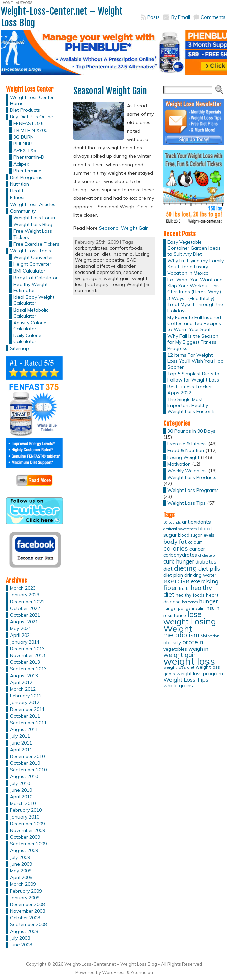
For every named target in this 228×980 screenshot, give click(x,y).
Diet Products (25, 110)
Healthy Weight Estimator (31, 287)
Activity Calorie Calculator (30, 326)
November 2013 (28, 655)
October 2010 (25, 763)
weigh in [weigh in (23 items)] (198, 649)
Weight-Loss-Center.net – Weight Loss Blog (62, 17)
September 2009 (28, 844)
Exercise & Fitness (187, 444)
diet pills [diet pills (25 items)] (209, 568)
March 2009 (23, 884)
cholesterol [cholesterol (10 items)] (207, 555)
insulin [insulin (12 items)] (198, 608)
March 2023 (23, 588)
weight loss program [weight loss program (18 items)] (200, 673)
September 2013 (28, 669)
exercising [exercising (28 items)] (204, 581)
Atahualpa (142, 972)
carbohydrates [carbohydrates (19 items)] (180, 555)
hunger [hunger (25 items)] (208, 601)
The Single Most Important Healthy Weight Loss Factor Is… (193, 405)
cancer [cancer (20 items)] (197, 549)
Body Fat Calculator (36, 278)
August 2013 (24, 676)
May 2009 (21, 871)
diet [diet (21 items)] (168, 569)
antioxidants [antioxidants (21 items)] (196, 522)
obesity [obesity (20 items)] (172, 642)
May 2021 (21, 628)
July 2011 (20, 736)
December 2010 (27, 756)
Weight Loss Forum (35, 218)
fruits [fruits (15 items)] (184, 588)
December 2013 (27, 649)
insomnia (123, 254)
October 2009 (25, 837)
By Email (181, 17)
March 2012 (23, 689)
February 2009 (26, 891)
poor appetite (109, 260)
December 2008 (27, 904)
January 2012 (25, 702)
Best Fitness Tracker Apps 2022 (190, 390)
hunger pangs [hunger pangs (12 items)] (177, 608)
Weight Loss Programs (193, 490)
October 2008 (25, 918)
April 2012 (21, 682)
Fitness (18, 197)
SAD (132, 260)
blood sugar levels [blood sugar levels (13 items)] (196, 535)
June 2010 (21, 790)
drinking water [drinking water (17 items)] (200, 575)
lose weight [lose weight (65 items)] (183, 618)
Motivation (179, 464)
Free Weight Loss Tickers (33, 234)
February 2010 (26, 810)
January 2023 (25, 595)
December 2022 (27, 602)
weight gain (117, 278)
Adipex (21, 164)
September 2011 (28, 723)
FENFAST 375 (28, 123)
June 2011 (21, 743)
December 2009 (27, 824)
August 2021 (24, 622)
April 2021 (21, 635)
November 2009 (28, 830)
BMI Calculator (29, 271)
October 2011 (25, 716)
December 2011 (27, 709)
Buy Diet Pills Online (32, 117)
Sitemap (20, 348)
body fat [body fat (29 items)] (175, 541)
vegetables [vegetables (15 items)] (175, 649)
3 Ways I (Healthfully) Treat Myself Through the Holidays (195, 304)
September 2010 (28, 770)
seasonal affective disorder (105, 266)
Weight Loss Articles (33, 204)
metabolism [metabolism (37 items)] (181, 635)
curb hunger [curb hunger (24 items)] (179, 561)
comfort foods (126, 248)
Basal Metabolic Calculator (31, 313)
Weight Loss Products (192, 477)
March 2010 (23, 803)
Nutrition (20, 184)
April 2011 (21, 750)
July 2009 (20, 857)
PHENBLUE (25, 144)
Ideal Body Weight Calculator (34, 300)
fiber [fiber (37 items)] (170, 588)
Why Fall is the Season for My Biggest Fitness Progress (193, 342)
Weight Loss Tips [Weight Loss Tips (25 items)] (186, 679)
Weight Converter (33, 257)
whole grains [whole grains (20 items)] (178, 685)
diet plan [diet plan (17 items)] (173, 575)
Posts (154, 17)
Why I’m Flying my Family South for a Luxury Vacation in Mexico (196, 267)
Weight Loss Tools (31, 251)
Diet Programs (26, 177)
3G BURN (24, 137)
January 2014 (25, 642)
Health (17, 191)
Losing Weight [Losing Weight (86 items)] (190, 625)
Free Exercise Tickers (36, 244)
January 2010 (25, 817)
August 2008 (24, 931)
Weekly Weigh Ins (187, 471)
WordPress (114, 972)
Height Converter (32, 264)
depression (87, 254)
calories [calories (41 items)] (176, 548)
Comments (213, 17)
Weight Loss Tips (187, 503)
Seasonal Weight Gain (110, 91)
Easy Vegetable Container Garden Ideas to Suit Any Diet (194, 248)
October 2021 (25, 615)
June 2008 (21, 945)
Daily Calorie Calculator (27, 338)
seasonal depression (98, 272)
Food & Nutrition (186, 450)
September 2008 (28, 924)
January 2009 (25, 898)
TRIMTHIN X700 (30, 130)
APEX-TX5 (25, 150)
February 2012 (26, 696)
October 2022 (25, 608)
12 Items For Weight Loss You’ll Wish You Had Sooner (196, 361)
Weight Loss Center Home (32, 100)
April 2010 (21, 797)
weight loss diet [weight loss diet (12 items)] (179, 667)
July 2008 (20, 938)
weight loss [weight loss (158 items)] (189, 661)
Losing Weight (127, 284)
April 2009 (21, 877)
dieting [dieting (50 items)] (185, 568)
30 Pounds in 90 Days (191, 431)
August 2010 (24, 776)
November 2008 (28, 911)
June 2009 (21, 864)
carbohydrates (91, 248)
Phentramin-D (29, 157)
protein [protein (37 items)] (193, 642)
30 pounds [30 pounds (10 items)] (172, 522)
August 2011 (24, 729)
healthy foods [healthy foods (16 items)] (190, 595)
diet (106, 254)
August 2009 (24, 850)
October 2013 (25, 662)
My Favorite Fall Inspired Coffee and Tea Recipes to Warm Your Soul (194, 323)
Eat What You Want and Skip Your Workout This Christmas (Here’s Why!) (195, 286)
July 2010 (20, 783)
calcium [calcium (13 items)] (195, 542)
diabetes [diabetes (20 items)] (206, 562)
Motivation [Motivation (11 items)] (210, 636)
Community (23, 211)
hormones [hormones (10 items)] (190, 602)
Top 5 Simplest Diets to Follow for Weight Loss (193, 377)
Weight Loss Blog (33, 224)
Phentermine (27, 171)
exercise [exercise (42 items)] (176, 581)
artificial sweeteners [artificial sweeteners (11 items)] (180, 529)
